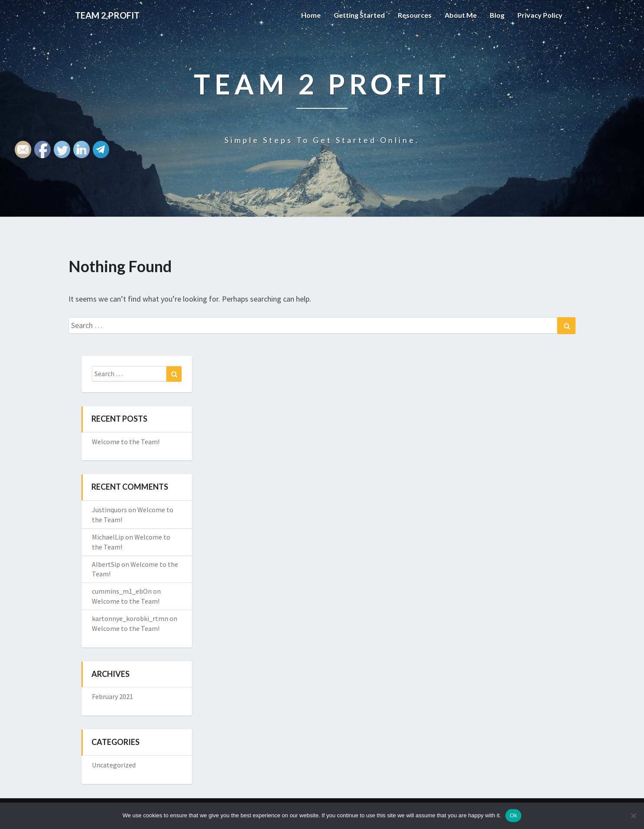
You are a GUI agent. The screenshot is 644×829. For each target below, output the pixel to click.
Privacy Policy (540, 15)
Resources (415, 15)
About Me (461, 15)
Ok (513, 815)
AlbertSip (106, 564)
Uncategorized (114, 765)
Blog (497, 15)
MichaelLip (108, 537)
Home (311, 15)
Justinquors (109, 510)
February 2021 (112, 696)
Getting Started (359, 15)
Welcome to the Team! (126, 442)
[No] (633, 816)
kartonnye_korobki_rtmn (130, 618)
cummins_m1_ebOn (122, 591)
